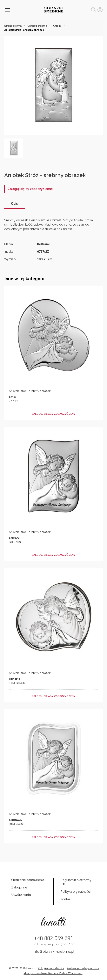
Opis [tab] (14, 204)
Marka (9, 244)
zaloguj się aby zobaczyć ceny (53, 414)
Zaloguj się (19, 887)
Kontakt (66, 899)
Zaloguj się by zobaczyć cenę (30, 189)
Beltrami (43, 244)
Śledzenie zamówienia (28, 880)
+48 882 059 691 (54, 938)
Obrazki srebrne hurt (53, 10)
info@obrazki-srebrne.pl (53, 951)
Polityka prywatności (75, 892)
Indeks (9, 252)
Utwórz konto (21, 895)
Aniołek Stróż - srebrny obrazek (30, 391)
